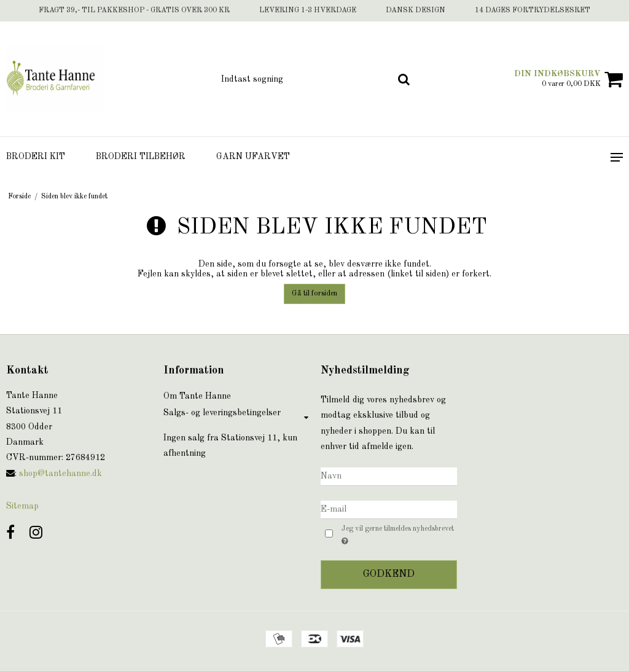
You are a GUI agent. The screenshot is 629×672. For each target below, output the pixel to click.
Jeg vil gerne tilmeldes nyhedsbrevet (397, 536)
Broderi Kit (36, 157)
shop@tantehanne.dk (61, 474)
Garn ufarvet (253, 157)
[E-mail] (389, 509)
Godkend (389, 574)
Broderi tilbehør (141, 157)
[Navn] (389, 476)
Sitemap (22, 506)
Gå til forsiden (314, 294)
